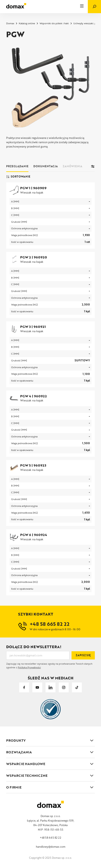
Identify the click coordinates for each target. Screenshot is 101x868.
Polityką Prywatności (29, 667)
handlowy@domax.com (51, 847)
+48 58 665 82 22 (50, 838)
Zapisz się (83, 655)
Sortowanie (18, 176)
